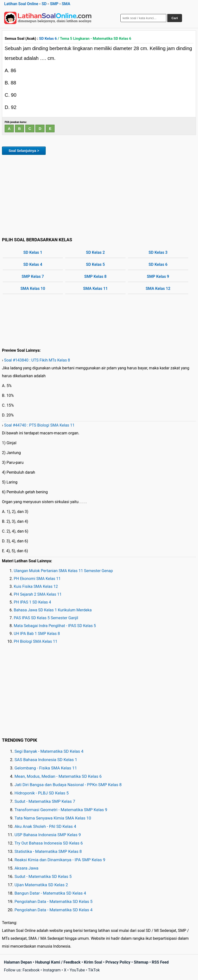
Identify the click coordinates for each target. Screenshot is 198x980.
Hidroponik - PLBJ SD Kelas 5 (42, 793)
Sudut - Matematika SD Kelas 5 (43, 876)
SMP (54, 4)
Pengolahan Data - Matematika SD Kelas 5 (54, 901)
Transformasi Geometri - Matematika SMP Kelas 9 (61, 810)
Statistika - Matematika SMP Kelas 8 (48, 851)
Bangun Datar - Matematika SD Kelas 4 (50, 893)
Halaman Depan (18, 962)
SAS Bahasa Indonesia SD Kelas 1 (46, 760)
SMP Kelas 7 (33, 276)
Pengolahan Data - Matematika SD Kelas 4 (54, 910)
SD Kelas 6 (48, 39)
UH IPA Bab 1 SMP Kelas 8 (37, 634)
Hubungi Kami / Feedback (58, 962)
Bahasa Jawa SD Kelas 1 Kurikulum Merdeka (53, 610)
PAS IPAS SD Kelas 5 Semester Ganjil (46, 618)
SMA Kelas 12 (158, 289)
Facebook (31, 970)
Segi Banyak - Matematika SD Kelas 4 (49, 751)
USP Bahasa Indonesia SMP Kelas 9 (48, 835)
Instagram (52, 970)
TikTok (94, 970)
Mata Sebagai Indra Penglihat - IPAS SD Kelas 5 (55, 626)
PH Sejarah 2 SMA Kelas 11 (38, 594)
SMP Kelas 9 (158, 276)
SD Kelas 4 (33, 264)
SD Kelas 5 (95, 264)
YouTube (77, 970)
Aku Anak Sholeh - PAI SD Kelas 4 (45, 826)
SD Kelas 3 (158, 252)
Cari (175, 18)
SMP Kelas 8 (95, 276)
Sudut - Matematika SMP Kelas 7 (45, 801)
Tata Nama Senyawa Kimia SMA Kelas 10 (53, 818)
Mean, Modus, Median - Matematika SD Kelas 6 (58, 776)
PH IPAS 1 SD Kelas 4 (32, 602)
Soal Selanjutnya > (24, 151)
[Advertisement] (99, 195)
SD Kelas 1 (33, 252)
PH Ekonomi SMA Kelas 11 (37, 579)
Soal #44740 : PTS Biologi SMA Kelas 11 (39, 425)
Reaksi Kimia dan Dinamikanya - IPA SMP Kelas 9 (60, 860)
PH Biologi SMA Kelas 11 (35, 641)
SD (44, 4)
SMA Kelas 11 (95, 289)
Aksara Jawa (26, 868)
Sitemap (141, 962)
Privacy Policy (118, 962)
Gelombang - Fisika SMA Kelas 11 (46, 768)
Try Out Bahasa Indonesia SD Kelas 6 (49, 843)
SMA (66, 4)
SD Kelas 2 (95, 252)
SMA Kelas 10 (33, 289)
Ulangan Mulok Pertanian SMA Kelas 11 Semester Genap (63, 571)
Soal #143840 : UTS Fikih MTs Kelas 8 (37, 360)
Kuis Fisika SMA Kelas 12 (36, 586)
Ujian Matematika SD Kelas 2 (41, 885)
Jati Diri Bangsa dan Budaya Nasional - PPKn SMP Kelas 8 (68, 785)
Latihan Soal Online (21, 4)
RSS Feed (160, 962)
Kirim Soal (93, 962)
